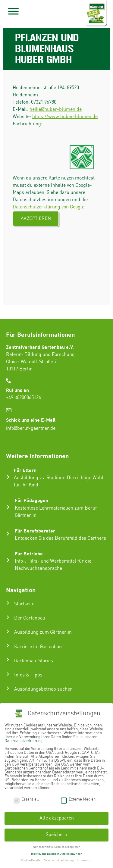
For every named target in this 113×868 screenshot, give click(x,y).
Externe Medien (78, 799)
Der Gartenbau (30, 618)
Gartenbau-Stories (34, 661)
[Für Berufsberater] (8, 534)
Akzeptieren (36, 219)
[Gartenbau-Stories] (8, 660)
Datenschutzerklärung (24, 741)
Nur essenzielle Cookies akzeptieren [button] (57, 847)
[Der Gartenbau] (8, 617)
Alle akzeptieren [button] (57, 818)
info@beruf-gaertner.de (31, 428)
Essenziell (26, 799)
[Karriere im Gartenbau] (8, 645)
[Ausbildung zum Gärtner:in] (8, 631)
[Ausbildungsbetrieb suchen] (8, 688)
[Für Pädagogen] (8, 507)
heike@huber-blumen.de (56, 109)
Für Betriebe (29, 553)
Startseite (24, 604)
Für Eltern (25, 470)
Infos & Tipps (28, 675)
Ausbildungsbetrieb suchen (43, 689)
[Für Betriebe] (8, 560)
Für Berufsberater (35, 531)
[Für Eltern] (8, 477)
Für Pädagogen (31, 500)
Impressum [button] (85, 860)
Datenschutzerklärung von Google (49, 207)
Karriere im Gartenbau (38, 647)
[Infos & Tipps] (8, 674)
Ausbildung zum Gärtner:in (43, 632)
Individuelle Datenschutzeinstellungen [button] (57, 854)
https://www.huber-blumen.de (65, 117)
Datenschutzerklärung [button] (59, 860)
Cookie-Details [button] (31, 860)
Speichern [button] (56, 835)
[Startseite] (8, 603)
